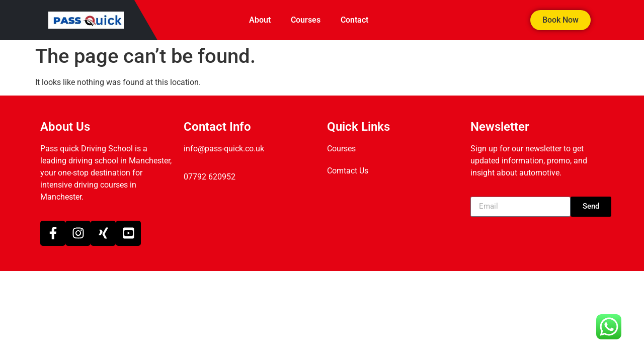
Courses (306, 20)
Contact (354, 20)
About (260, 20)
